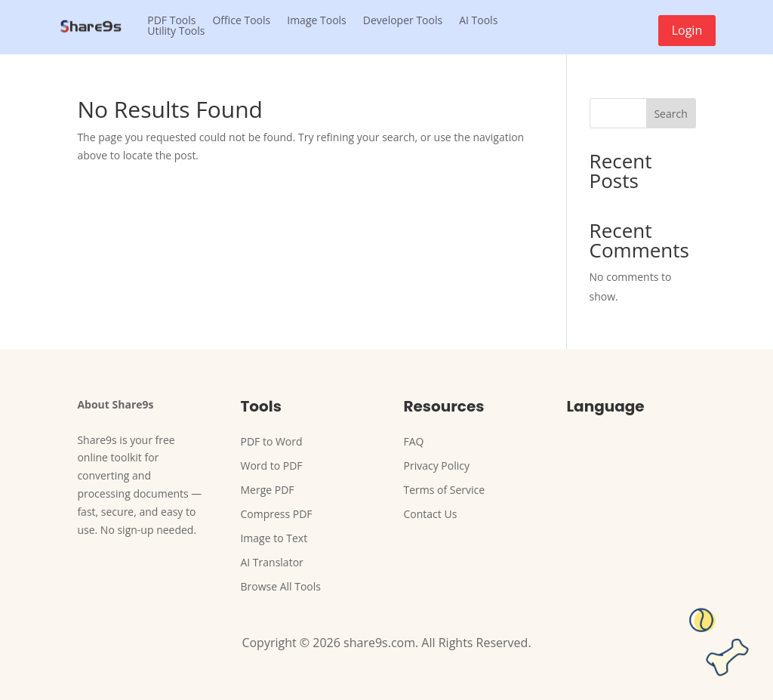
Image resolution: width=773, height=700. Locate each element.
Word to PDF (271, 466)
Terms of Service (445, 490)
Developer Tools (403, 20)
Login (687, 30)
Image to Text (274, 538)
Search (670, 114)
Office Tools (241, 20)
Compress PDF (276, 514)
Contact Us (431, 514)
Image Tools (317, 20)
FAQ (414, 441)
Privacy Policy (437, 466)
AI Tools (478, 20)
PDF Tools (171, 20)
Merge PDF (267, 490)
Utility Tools (176, 31)
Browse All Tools (280, 586)
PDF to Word (271, 441)
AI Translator (271, 562)
